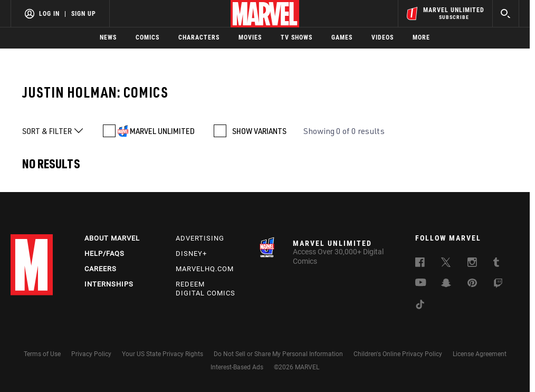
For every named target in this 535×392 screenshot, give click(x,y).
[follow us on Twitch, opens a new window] (498, 285)
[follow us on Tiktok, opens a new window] (420, 306)
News (108, 37)
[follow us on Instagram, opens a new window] (472, 264)
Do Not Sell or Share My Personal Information (278, 354)
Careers (101, 269)
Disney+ (191, 254)
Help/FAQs (104, 254)
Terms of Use (42, 354)
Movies (250, 37)
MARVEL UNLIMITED (162, 131)
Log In (49, 14)
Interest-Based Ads (237, 367)
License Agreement (480, 354)
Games (342, 37)
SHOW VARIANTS (259, 131)
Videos (383, 37)
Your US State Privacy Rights (163, 354)
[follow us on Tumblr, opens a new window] (496, 264)
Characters (199, 37)
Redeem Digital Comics (206, 289)
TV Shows (297, 37)
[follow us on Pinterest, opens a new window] (472, 284)
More (421, 37)
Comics (147, 37)
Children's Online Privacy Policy (398, 354)
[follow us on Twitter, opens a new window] (446, 264)
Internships (109, 284)
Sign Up (84, 14)
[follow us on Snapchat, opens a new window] (446, 284)
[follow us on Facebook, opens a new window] (420, 264)
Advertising (200, 238)
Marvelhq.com (205, 269)
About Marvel (112, 238)
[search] (506, 13)
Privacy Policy (91, 354)
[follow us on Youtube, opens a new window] (421, 283)
